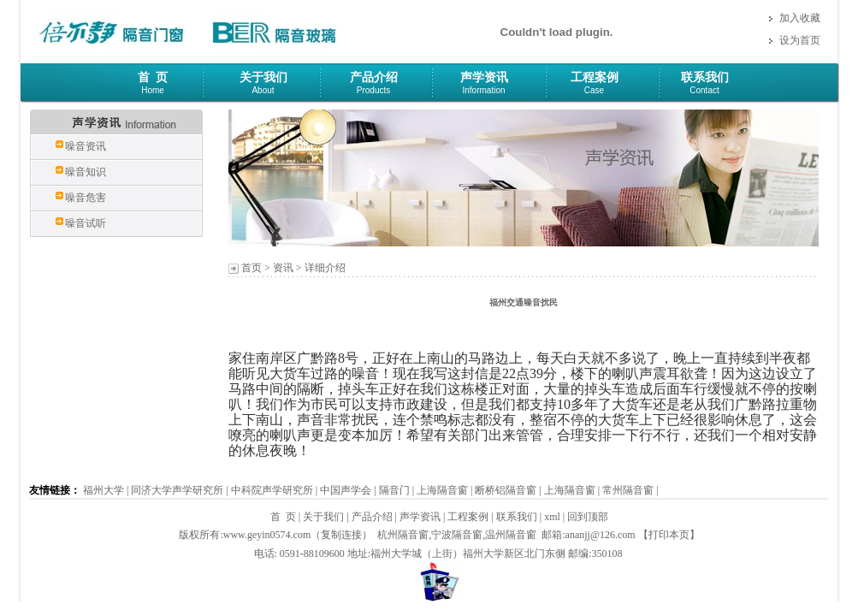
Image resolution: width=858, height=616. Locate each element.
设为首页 (800, 40)
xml (552, 517)
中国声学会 (346, 490)
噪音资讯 (86, 146)
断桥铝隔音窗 (506, 490)
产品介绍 (374, 77)
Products (373, 90)
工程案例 (595, 77)
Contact (704, 90)
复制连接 (341, 535)
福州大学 (104, 490)
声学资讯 (484, 77)
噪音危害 (86, 198)
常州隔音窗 (628, 490)
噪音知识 (86, 172)
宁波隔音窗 (457, 535)
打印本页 (669, 535)
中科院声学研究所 (272, 490)
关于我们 (263, 77)
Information (483, 90)
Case (594, 90)
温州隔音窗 (511, 535)
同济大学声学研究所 (177, 490)
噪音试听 (86, 223)
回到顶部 (588, 517)
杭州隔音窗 (403, 535)
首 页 (153, 77)
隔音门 (394, 490)
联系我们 (705, 77)
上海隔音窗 (442, 490)
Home (153, 90)
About (263, 90)
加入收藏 (800, 18)
